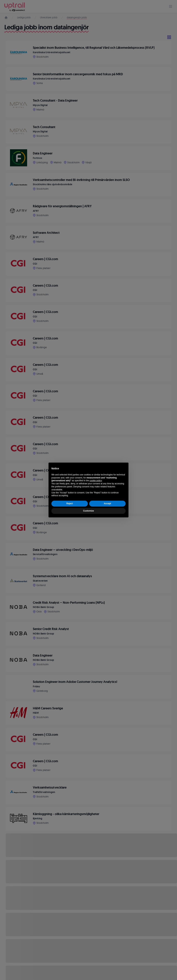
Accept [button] (107, 504)
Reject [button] (70, 504)
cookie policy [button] (96, 481)
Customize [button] (89, 511)
